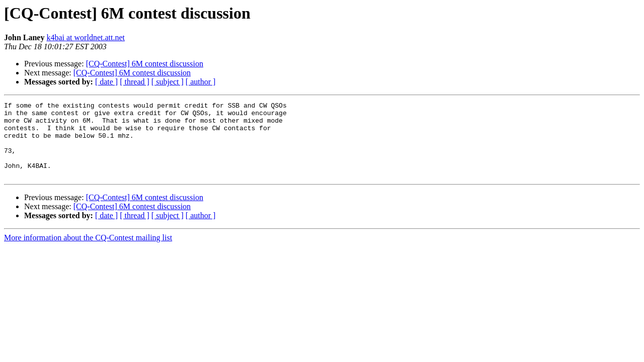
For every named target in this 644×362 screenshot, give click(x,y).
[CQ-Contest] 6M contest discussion (145, 64)
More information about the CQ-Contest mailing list (88, 253)
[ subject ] (168, 82)
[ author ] (201, 82)
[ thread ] (135, 82)
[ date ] (106, 82)
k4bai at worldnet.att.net (86, 37)
